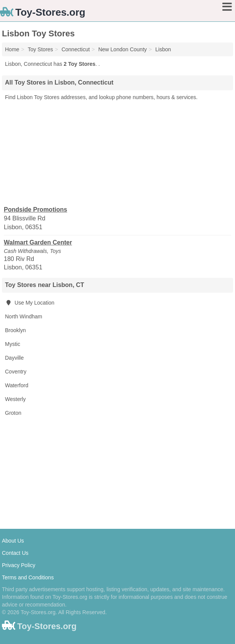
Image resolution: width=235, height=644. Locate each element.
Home (12, 49)
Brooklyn (15, 330)
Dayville (14, 358)
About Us (13, 541)
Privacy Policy (19, 565)
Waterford (17, 385)
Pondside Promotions (35, 210)
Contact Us (15, 553)
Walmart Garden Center (38, 242)
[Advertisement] (117, 153)
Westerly (15, 399)
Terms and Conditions (28, 577)
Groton (13, 413)
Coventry (16, 372)
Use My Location (30, 303)
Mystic (13, 344)
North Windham (24, 316)
